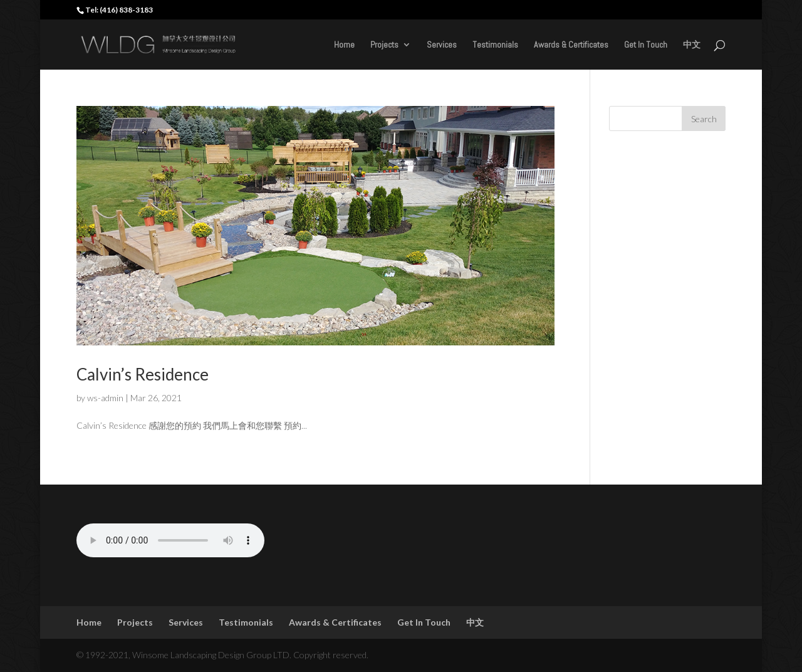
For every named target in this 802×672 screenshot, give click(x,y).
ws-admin (105, 398)
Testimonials (495, 45)
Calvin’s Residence (143, 374)
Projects (384, 45)
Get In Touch (646, 45)
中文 (692, 45)
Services (442, 45)
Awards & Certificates (571, 45)
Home (344, 45)
